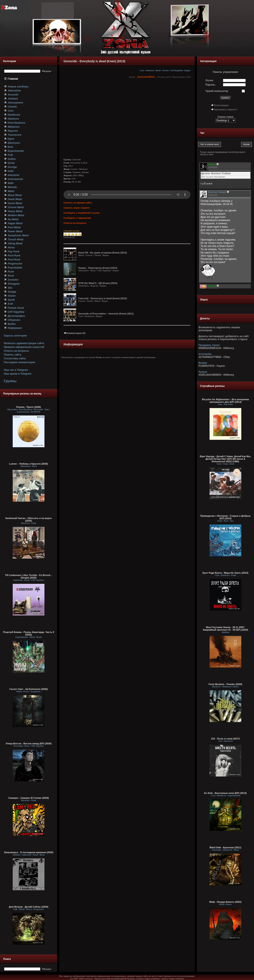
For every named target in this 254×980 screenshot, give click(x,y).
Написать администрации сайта (24, 343)
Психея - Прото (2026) (29, 407)
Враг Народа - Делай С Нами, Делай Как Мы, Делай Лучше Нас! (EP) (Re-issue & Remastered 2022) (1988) (225, 459)
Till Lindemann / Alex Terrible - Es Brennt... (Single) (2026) (29, 576)
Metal (158, 71)
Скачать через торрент (77, 208)
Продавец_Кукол (209, 345)
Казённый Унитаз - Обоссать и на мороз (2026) (29, 519)
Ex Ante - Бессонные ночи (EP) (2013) (225, 793)
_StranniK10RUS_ (146, 77)
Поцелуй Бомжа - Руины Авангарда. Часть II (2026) (28, 633)
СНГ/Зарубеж (177, 71)
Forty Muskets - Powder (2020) (226, 684)
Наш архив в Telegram (18, 374)
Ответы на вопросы (16, 351)
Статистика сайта (15, 359)
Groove (166, 71)
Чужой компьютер (217, 91)
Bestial (203, 363)
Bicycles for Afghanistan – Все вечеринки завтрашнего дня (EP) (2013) (225, 401)
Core (142, 71)
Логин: (210, 80)
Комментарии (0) (75, 333)
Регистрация (221, 105)
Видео (187, 71)
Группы (10, 381)
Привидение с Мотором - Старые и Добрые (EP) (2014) (226, 517)
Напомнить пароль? (226, 109)
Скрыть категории (15, 336)
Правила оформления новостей (24, 347)
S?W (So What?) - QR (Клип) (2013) (98, 283)
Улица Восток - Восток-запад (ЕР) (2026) (29, 743)
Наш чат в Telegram (16, 370)
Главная (13, 79)
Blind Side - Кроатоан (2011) (225, 847)
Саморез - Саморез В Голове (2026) (29, 798)
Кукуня (203, 372)
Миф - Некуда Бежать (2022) (225, 902)
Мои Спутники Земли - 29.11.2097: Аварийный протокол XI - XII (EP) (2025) (225, 628)
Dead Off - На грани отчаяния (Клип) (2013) (103, 253)
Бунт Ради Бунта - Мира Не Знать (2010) (225, 573)
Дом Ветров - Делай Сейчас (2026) (29, 907)
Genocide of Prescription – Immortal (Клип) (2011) (106, 314)
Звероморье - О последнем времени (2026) (29, 852)
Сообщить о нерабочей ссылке (82, 213)
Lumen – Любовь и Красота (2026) (29, 464)
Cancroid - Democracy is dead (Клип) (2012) (103, 298)
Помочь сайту (13, 355)
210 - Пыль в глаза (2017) (225, 739)
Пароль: (211, 85)
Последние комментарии (19, 362)
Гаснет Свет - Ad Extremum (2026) (28, 689)
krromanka (205, 354)
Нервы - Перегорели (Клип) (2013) (98, 268)
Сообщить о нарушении (77, 218)
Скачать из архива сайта (78, 203)
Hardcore (150, 71)
